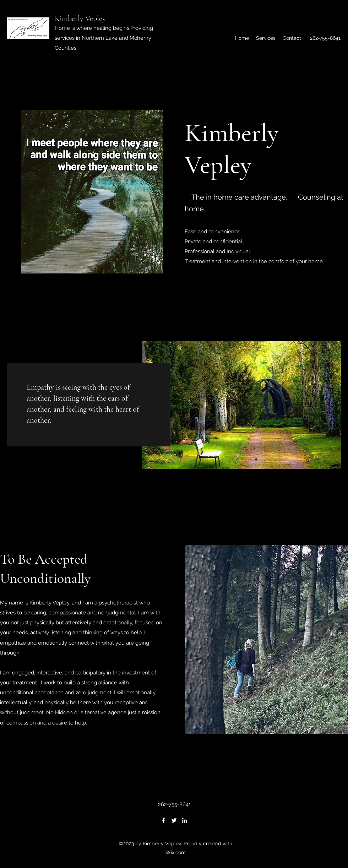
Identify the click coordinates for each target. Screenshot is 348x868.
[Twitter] (174, 820)
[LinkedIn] (185, 820)
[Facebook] (163, 820)
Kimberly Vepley (80, 18)
